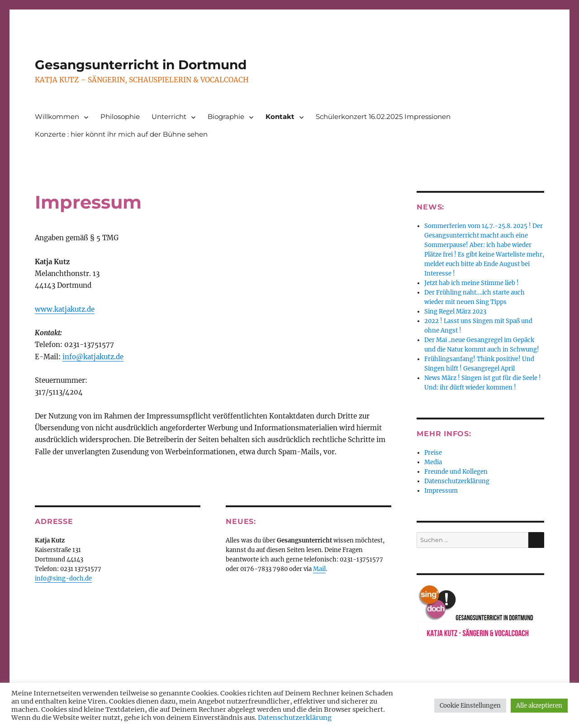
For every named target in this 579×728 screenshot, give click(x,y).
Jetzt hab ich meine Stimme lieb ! (472, 283)
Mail (319, 569)
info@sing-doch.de (63, 578)
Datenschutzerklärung (457, 481)
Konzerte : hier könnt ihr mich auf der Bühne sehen (121, 134)
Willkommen (57, 117)
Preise (433, 453)
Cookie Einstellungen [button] (470, 706)
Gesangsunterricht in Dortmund (141, 65)
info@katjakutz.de (93, 357)
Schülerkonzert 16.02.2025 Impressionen (383, 117)
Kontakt (280, 117)
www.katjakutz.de (65, 309)
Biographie (226, 117)
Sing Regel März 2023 (455, 312)
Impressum (441, 491)
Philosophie (120, 117)
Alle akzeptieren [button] (539, 706)
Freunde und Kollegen (456, 472)
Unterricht (169, 117)
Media (433, 462)
